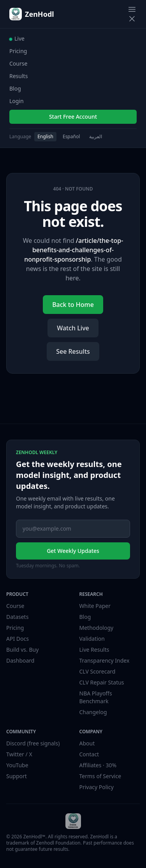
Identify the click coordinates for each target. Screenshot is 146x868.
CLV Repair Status (102, 682)
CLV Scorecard (98, 671)
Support (17, 776)
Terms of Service (100, 776)
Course (18, 63)
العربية (96, 136)
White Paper (95, 606)
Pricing (18, 51)
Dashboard (20, 660)
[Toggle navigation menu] (132, 14)
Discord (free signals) (33, 743)
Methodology (97, 628)
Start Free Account (73, 117)
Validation (92, 639)
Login (17, 101)
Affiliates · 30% (98, 765)
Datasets (17, 617)
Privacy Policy (97, 787)
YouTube (17, 765)
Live (17, 38)
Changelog (93, 712)
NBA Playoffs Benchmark (96, 697)
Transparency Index (105, 660)
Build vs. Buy (22, 650)
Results (18, 76)
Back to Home (73, 305)
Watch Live (73, 328)
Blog (15, 88)
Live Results (94, 650)
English (45, 136)
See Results (73, 351)
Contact (89, 754)
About (87, 743)
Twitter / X (19, 754)
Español (71, 136)
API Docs (18, 639)
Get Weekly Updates (73, 551)
